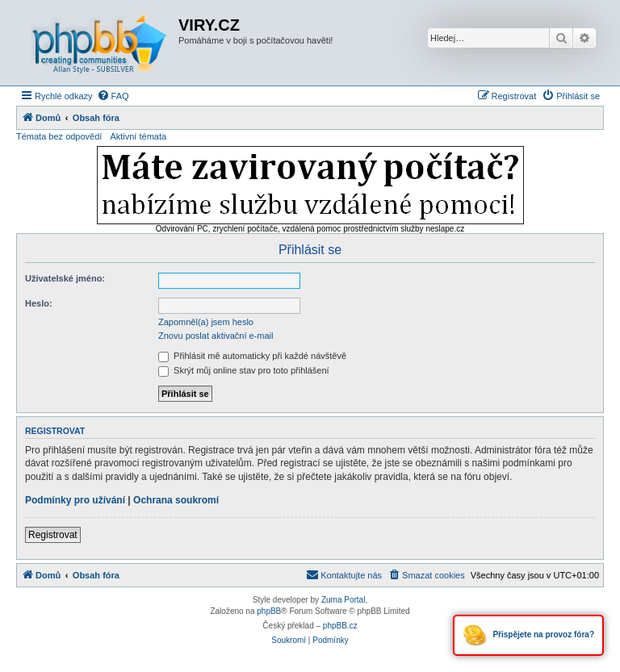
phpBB (269, 611)
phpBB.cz (340, 626)
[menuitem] (113, 96)
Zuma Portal (343, 600)
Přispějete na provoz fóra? (528, 635)
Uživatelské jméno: (65, 278)
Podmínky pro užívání (75, 500)
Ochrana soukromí (176, 500)
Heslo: (39, 303)
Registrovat (53, 535)
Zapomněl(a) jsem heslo (206, 322)
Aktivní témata (138, 136)
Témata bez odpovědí (59, 136)
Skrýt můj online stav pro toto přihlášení (244, 370)
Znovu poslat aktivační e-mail (216, 336)
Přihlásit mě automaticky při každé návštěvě (252, 356)
